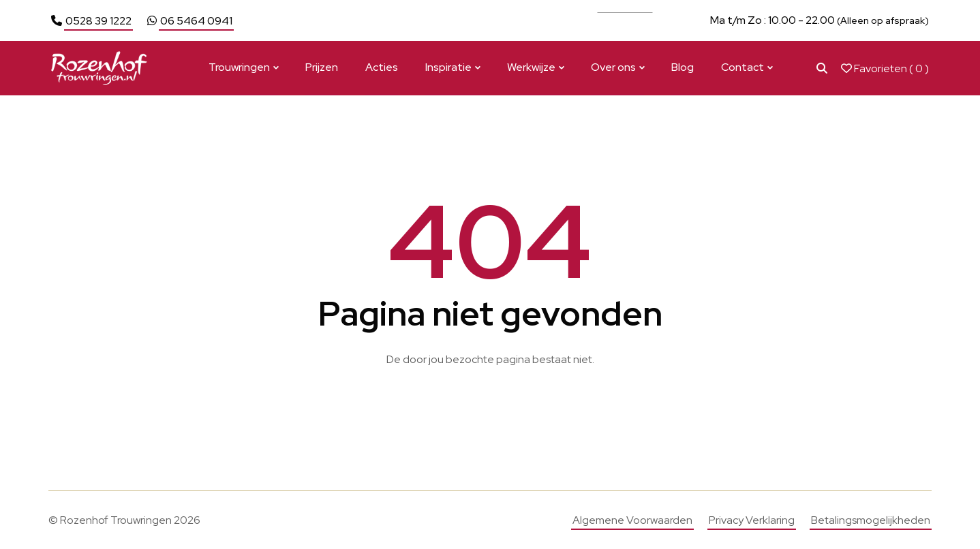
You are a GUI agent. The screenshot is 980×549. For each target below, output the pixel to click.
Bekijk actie (625, 20)
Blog (683, 67)
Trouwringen (239, 67)
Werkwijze (531, 67)
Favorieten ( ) (885, 68)
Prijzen (322, 67)
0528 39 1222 (98, 21)
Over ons (613, 67)
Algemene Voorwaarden (632, 520)
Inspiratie (448, 67)
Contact (742, 67)
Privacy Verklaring (752, 520)
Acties (382, 67)
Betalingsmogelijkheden (871, 520)
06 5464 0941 (196, 21)
